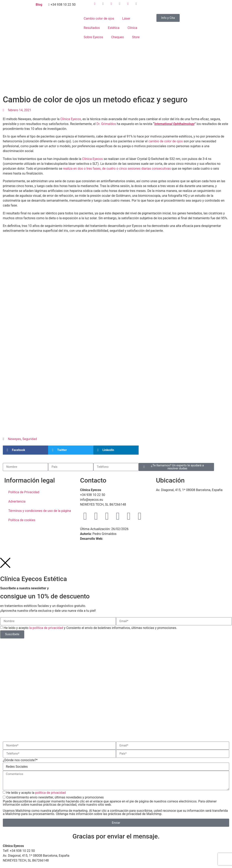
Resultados (92, 28)
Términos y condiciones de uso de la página (40, 511)
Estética (114, 28)
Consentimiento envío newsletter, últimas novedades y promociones (116, 806)
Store (136, 37)
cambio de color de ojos (166, 141)
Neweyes (14, 439)
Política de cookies (22, 520)
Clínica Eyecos (71, 119)
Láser (126, 19)
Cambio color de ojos (99, 19)
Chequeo (118, 37)
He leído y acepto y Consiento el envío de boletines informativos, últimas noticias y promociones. (90, 628)
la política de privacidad (46, 628)
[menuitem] (162, 6)
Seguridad (30, 439)
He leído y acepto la (36, 792)
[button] (25, 450)
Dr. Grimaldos (106, 124)
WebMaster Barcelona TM (122, 539)
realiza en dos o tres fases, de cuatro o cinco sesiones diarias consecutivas (117, 169)
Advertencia (17, 501)
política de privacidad (50, 792)
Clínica (132, 28)
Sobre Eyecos (93, 37)
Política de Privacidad (24, 492)
